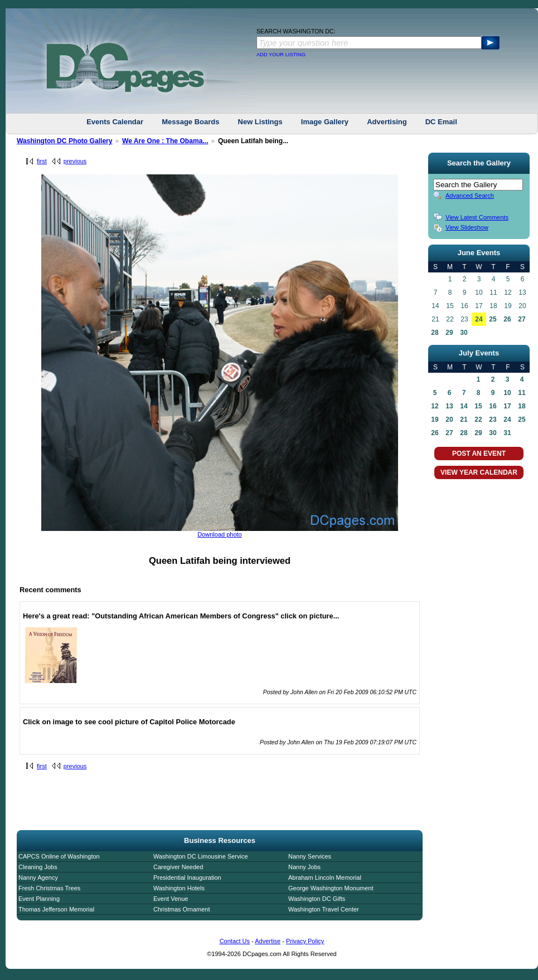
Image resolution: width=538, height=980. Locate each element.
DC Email (441, 122)
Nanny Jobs (304, 867)
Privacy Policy (305, 941)
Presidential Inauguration (187, 877)
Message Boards (190, 122)
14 (464, 406)
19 (435, 420)
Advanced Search (470, 196)
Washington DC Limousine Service (201, 856)
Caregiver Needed (178, 867)
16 (493, 406)
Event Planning (39, 899)
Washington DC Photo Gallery (65, 141)
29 (449, 333)
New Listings (260, 122)
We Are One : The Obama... (165, 141)
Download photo (220, 534)
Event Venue (171, 899)
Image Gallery (325, 122)
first (42, 161)
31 (507, 433)
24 (479, 319)
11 (522, 393)
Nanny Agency (38, 877)
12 (435, 406)
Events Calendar (115, 122)
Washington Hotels (179, 888)
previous (75, 161)
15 (478, 406)
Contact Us (235, 941)
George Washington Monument (331, 888)
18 (522, 406)
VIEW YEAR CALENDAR (479, 472)
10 (507, 393)
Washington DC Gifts (317, 899)
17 (507, 406)
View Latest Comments (477, 217)
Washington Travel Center (324, 909)
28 (435, 333)
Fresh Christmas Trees (49, 888)
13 (449, 406)
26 (507, 319)
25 (493, 319)
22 (478, 420)
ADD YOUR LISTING (281, 55)
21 (464, 420)
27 (522, 319)
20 (449, 420)
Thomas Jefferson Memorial (56, 909)
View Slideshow (467, 227)
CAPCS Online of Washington (59, 856)
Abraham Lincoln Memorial (325, 877)
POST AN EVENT (479, 454)
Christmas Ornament (181, 909)
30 (464, 333)
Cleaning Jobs (38, 867)
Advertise (268, 941)
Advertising (387, 122)
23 (493, 420)
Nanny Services (310, 856)
